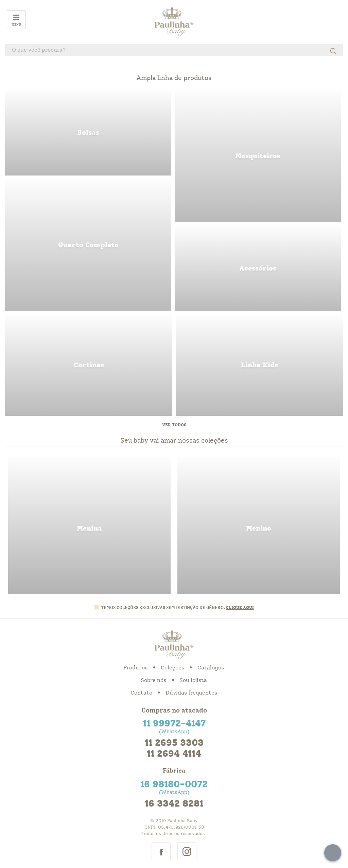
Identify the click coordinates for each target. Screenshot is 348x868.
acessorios (258, 269)
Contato (141, 693)
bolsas (88, 133)
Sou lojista (193, 680)
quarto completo (88, 245)
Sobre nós (153, 680)
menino (259, 525)
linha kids (259, 365)
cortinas (89, 365)
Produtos (135, 668)
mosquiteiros (258, 156)
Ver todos (174, 425)
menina (89, 525)
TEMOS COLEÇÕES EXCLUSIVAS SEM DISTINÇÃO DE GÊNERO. (163, 608)
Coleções (172, 668)
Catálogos (211, 668)
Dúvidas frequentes (191, 693)
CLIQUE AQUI (240, 608)
